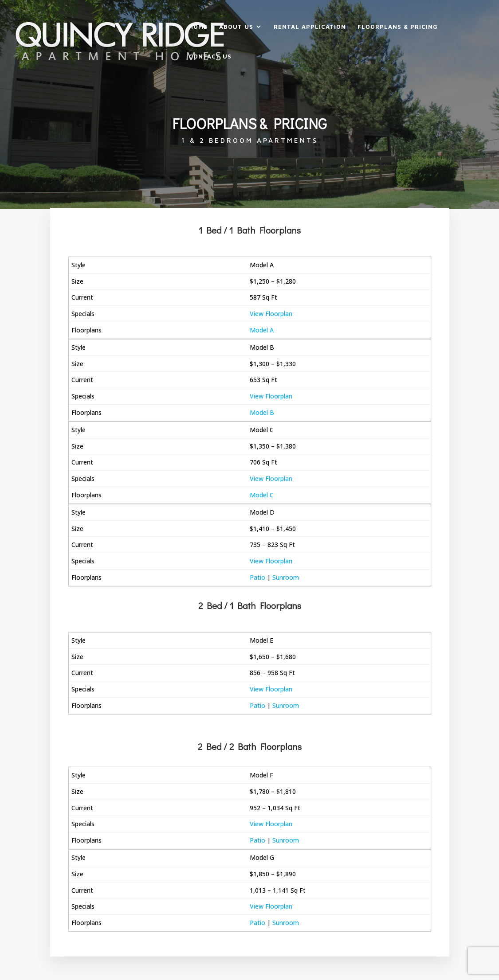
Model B (262, 412)
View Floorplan (271, 314)
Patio (257, 577)
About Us (236, 27)
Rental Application (310, 27)
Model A (262, 330)
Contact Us (210, 57)
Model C (262, 495)
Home (198, 27)
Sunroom (286, 577)
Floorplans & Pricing (398, 27)
